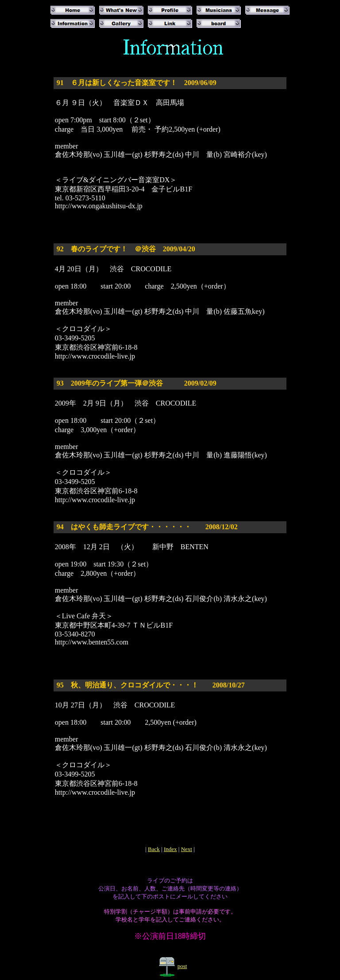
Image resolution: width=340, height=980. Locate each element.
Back (154, 849)
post (182, 966)
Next (187, 849)
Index (170, 849)
